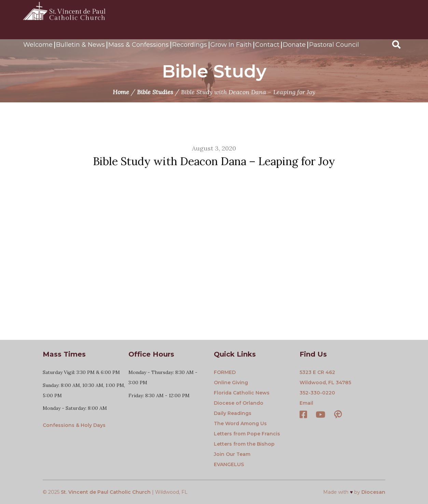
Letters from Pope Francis (247, 434)
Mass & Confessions (139, 45)
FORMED (225, 372)
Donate (294, 45)
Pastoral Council (334, 45)
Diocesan (373, 492)
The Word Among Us (240, 423)
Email (306, 403)
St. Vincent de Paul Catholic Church (106, 492)
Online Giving (231, 383)
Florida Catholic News (242, 393)
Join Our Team (232, 454)
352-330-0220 (317, 393)
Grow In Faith (231, 45)
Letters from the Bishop (244, 444)
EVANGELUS (229, 464)
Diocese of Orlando (239, 403)
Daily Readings (233, 413)
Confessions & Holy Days (74, 425)
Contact (267, 45)
